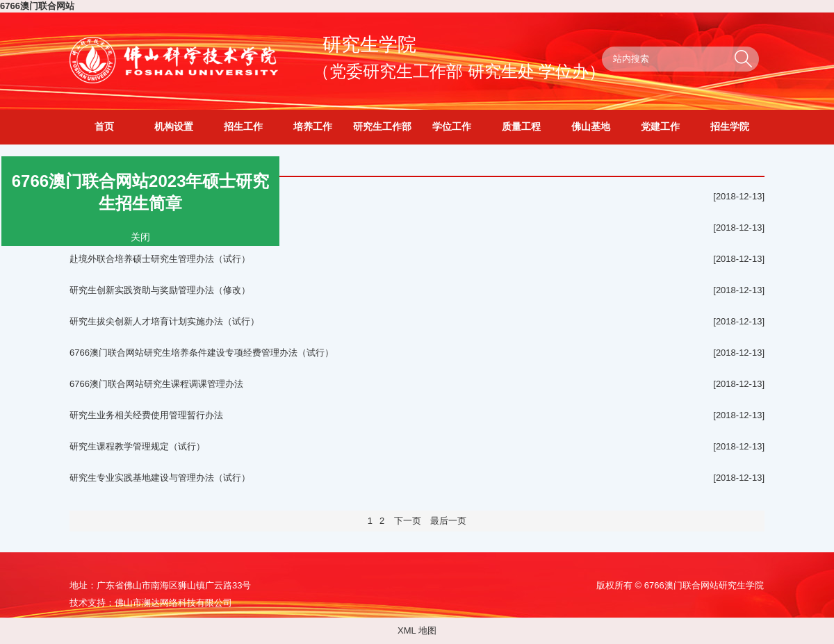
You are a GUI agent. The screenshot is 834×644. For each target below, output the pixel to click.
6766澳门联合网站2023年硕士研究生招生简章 (140, 191)
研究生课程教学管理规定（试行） (137, 446)
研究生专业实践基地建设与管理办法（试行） (160, 478)
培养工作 (313, 127)
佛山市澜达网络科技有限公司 (173, 603)
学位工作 (452, 127)
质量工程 (521, 127)
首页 (104, 127)
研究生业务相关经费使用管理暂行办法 (146, 415)
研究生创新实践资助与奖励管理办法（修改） (160, 290)
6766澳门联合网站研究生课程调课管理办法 (156, 384)
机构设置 (174, 127)
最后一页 (448, 521)
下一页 (407, 521)
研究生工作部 (382, 127)
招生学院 (730, 127)
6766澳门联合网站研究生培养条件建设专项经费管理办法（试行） (202, 353)
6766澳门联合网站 (37, 6)
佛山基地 (591, 127)
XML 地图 (417, 630)
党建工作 (660, 127)
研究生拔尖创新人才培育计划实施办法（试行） (164, 321)
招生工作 (243, 127)
